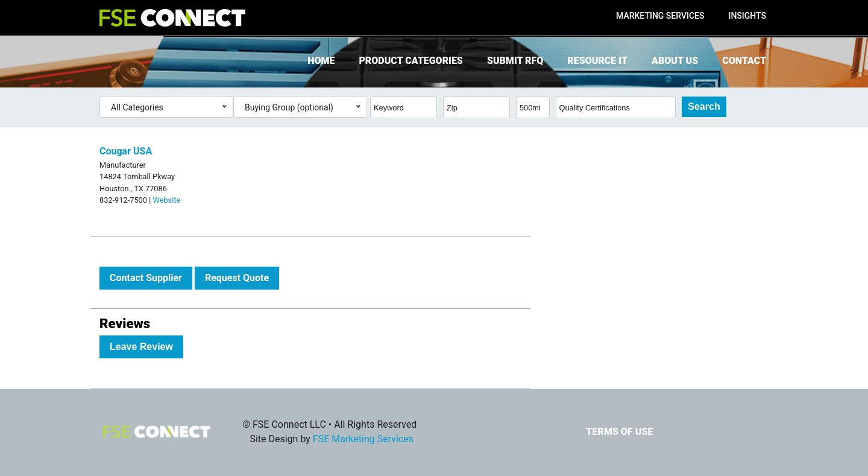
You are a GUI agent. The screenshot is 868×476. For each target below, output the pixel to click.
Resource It (597, 61)
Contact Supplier (146, 278)
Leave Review (141, 347)
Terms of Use (619, 432)
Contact (744, 61)
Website (166, 200)
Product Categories (410, 61)
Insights (747, 16)
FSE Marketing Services (363, 439)
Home (321, 61)
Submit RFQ (515, 61)
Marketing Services (660, 16)
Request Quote (237, 278)
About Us (675, 61)
